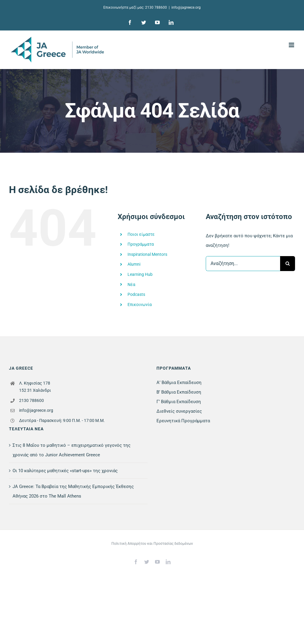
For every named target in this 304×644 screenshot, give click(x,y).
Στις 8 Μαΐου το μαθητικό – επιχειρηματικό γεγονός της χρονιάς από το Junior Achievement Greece (72, 450)
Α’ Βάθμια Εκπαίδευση (179, 383)
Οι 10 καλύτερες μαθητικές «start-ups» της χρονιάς (65, 471)
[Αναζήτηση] (288, 264)
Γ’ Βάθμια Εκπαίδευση (179, 402)
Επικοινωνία (140, 305)
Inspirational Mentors (147, 254)
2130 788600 (156, 7)
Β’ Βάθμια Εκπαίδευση (179, 392)
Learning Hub (140, 274)
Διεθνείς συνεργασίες (179, 411)
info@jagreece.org (186, 7)
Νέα (131, 284)
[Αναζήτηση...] (243, 264)
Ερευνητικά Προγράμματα (183, 421)
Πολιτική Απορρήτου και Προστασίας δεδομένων (152, 544)
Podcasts (136, 294)
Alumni (134, 264)
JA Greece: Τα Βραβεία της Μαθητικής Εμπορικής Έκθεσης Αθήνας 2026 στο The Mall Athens (73, 491)
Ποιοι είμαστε (141, 234)
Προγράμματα (141, 244)
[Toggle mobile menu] (292, 45)
